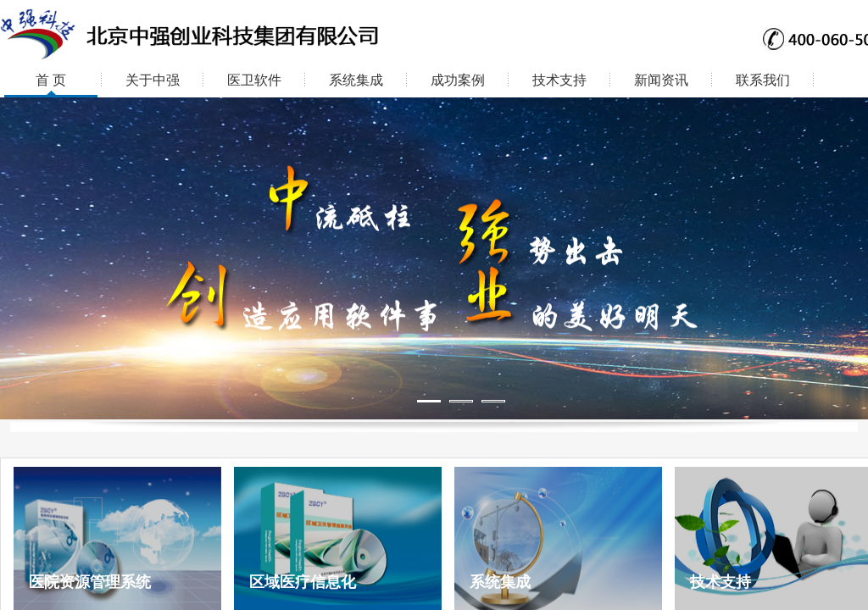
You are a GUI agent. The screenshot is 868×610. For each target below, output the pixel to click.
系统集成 (356, 80)
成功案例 (458, 80)
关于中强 (153, 80)
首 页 (51, 80)
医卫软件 (254, 80)
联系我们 (763, 80)
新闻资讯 (661, 80)
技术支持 (559, 80)
